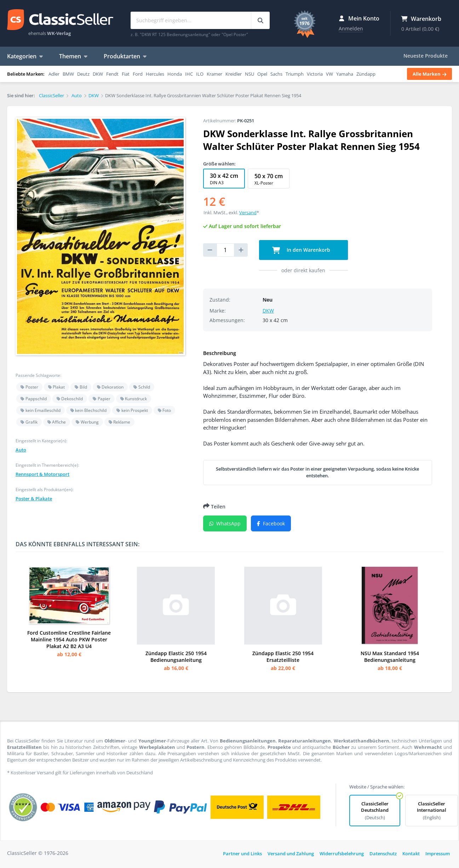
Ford (138, 74)
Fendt (112, 74)
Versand (248, 212)
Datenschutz (383, 854)
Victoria (315, 74)
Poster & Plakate (34, 499)
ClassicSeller (60, 20)
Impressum (438, 854)
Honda (175, 74)
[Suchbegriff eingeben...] (260, 20)
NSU (249, 74)
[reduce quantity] (210, 250)
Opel (262, 74)
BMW (68, 74)
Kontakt (411, 854)
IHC (189, 74)
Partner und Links (242, 854)
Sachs (276, 74)
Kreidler (234, 74)
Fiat (126, 74)
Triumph (295, 74)
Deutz (83, 74)
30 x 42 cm (224, 179)
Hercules (155, 74)
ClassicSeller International (432, 811)
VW (329, 74)
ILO (200, 74)
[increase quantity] (241, 250)
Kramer (214, 74)
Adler (54, 74)
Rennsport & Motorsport (42, 474)
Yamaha (345, 74)
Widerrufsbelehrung (342, 854)
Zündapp (366, 74)
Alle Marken (429, 74)
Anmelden (351, 28)
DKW (98, 74)
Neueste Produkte (426, 56)
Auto (21, 450)
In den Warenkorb (301, 250)
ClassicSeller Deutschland (375, 811)
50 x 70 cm (269, 179)
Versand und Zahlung (291, 854)
